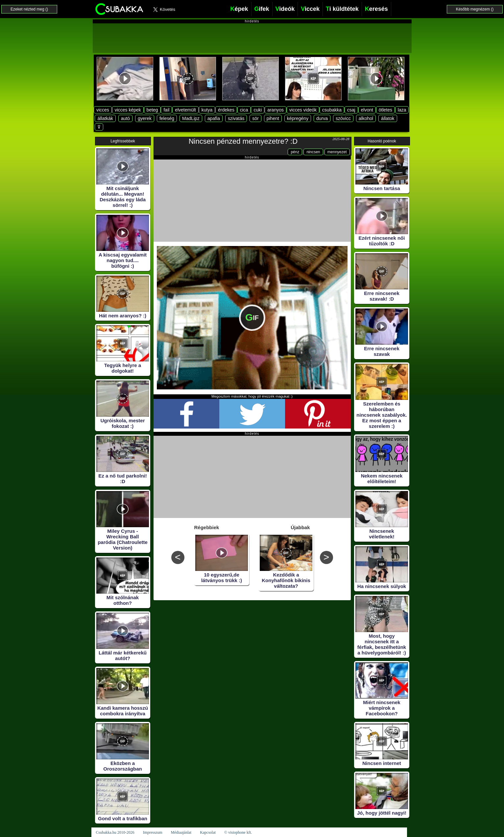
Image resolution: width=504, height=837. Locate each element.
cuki (258, 110)
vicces (103, 110)
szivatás (236, 118)
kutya (207, 110)
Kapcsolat (208, 832)
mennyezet (337, 152)
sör (255, 118)
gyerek (145, 118)
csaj (351, 110)
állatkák (105, 118)
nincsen (313, 152)
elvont (367, 110)
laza (402, 110)
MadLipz (191, 118)
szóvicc (343, 118)
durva (322, 118)
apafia (214, 118)
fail (166, 110)
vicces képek (128, 110)
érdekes (226, 110)
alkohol (366, 118)
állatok (388, 118)
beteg (152, 110)
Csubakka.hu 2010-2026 (115, 832)
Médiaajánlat (181, 832)
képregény (298, 118)
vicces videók (303, 110)
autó (125, 118)
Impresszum (153, 832)
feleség (167, 118)
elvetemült (185, 110)
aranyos (276, 110)
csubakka (332, 110)
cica (244, 110)
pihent (273, 118)
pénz (295, 152)
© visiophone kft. (238, 832)
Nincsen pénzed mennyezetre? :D (243, 141)
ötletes (385, 110)
